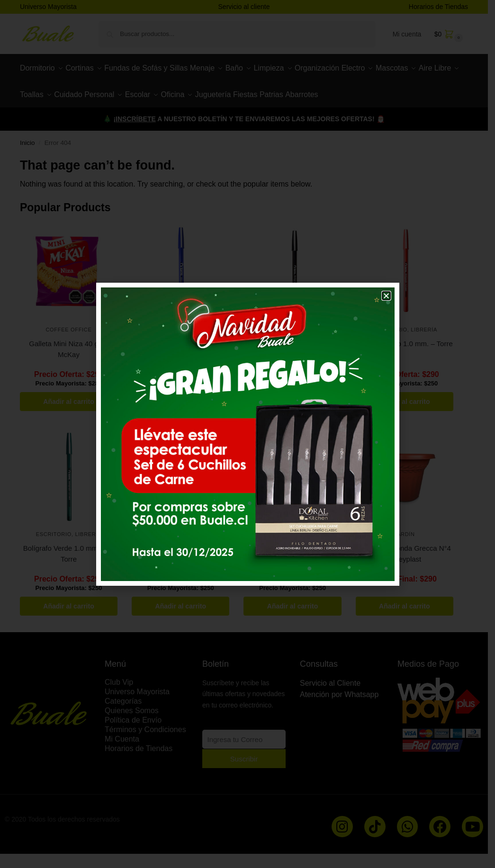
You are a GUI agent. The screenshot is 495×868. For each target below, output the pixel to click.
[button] (386, 296)
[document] (247, 434)
